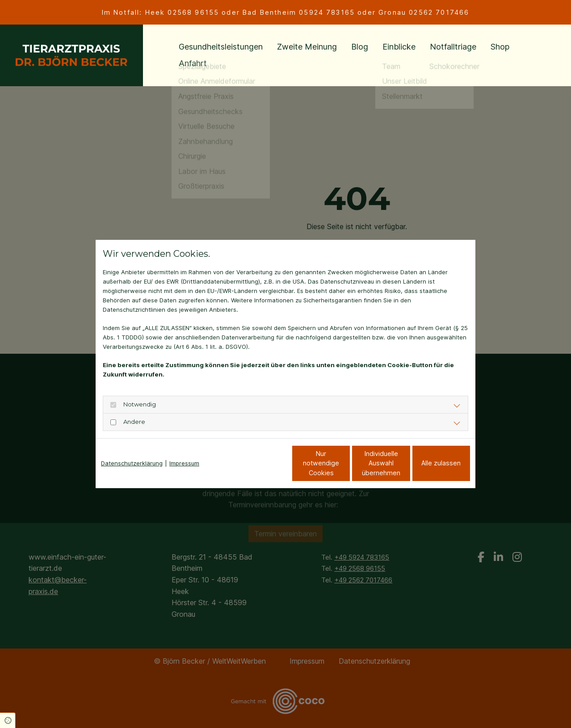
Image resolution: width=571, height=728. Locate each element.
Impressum (184, 463)
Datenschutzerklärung (132, 463)
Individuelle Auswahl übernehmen (344, 463)
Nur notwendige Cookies (259, 463)
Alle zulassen (429, 463)
